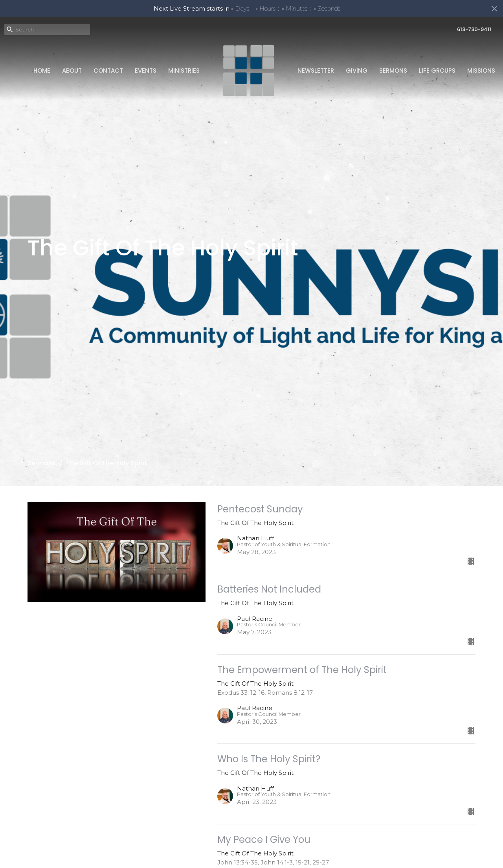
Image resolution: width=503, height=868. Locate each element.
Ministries (184, 71)
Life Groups (437, 71)
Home (42, 71)
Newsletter (316, 71)
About (72, 71)
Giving (357, 71)
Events (146, 71)
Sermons (393, 71)
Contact (108, 71)
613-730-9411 (474, 29)
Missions (481, 71)
